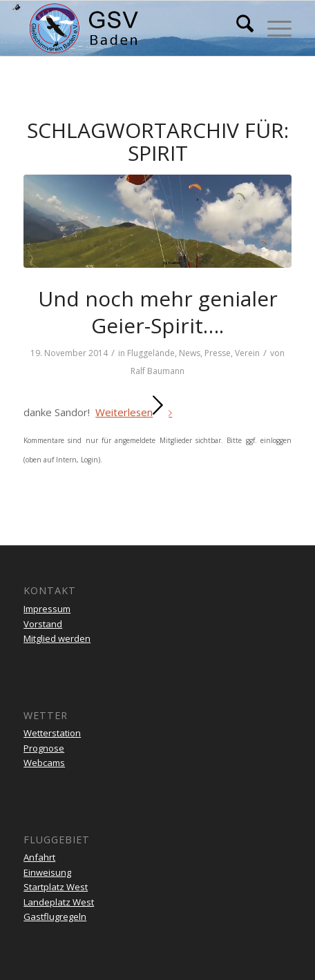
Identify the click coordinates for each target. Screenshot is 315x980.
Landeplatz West (59, 902)
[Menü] (273, 28)
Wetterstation (52, 733)
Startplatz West (56, 887)
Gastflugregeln (55, 917)
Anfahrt (39, 857)
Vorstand (43, 624)
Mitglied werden (57, 638)
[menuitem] (238, 28)
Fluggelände (151, 353)
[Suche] (238, 28)
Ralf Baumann (157, 371)
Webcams (44, 763)
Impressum (47, 609)
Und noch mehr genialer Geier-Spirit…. (158, 312)
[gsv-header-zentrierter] (131, 28)
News (190, 353)
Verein (247, 353)
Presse (218, 353)
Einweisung (47, 872)
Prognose (44, 748)
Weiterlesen (136, 412)
